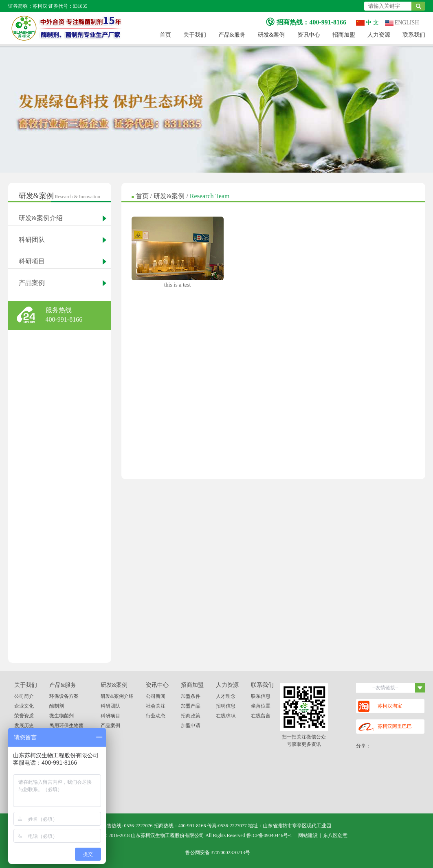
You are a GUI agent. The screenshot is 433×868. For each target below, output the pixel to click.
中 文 (367, 23)
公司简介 (24, 696)
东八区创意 (335, 835)
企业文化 (24, 706)
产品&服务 (232, 35)
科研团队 (32, 240)
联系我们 (414, 35)
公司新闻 (156, 696)
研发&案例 (271, 35)
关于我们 (195, 35)
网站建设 (308, 835)
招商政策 (191, 716)
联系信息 (261, 696)
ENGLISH (402, 23)
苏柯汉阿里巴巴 (385, 727)
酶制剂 (57, 706)
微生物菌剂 (62, 716)
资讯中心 (309, 35)
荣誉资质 (24, 716)
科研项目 (32, 261)
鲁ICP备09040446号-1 (269, 835)
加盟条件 (191, 696)
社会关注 (156, 706)
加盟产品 (191, 706)
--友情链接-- (399, 688)
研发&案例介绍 (41, 218)
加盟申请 (191, 726)
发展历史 (24, 726)
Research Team (210, 196)
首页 (165, 35)
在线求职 (226, 716)
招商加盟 (344, 35)
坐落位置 (261, 706)
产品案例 (32, 283)
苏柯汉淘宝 (380, 706)
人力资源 (379, 35)
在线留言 (261, 716)
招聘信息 (226, 706)
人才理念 (226, 696)
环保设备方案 (64, 696)
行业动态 (156, 716)
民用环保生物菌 (66, 726)
